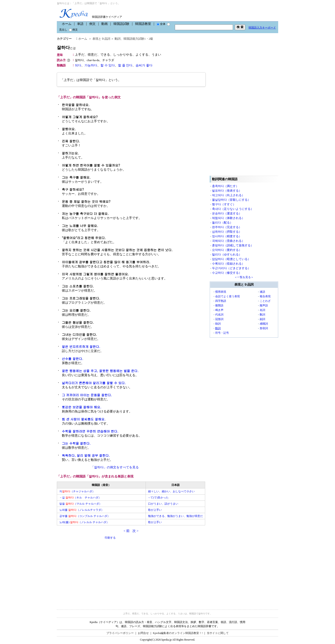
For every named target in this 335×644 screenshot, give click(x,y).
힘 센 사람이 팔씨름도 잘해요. (84, 419)
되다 (78, 65)
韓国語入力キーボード (262, 28)
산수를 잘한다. (72, 359)
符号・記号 (222, 333)
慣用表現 (221, 292)
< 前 (127, 531)
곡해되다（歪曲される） (228, 241)
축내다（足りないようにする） (233, 209)
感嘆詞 (264, 324)
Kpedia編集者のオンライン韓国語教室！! (178, 633)
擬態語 (219, 305)
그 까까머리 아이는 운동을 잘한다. (87, 395)
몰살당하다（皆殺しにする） (231, 200)
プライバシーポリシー (120, 633)
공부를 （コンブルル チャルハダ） (85, 516)
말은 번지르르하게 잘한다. (81, 347)
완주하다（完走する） (227, 227)
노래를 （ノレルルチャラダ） (82, 510)
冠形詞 (219, 319)
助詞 (218, 324)
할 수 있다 (108, 65)
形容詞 (264, 328)
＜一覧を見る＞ (244, 277)
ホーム (67, 24)
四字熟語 (221, 301)
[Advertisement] (91, 572)
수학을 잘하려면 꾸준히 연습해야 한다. (90, 431)
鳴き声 (219, 310)
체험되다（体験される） (228, 218)
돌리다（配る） (222, 223)
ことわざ (265, 301)
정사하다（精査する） (227, 236)
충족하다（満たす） (225, 186)
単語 (80, 24)
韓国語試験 (121, 24)
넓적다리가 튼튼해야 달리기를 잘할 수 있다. (94, 383)
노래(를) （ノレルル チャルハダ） (84, 522)
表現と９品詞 (101, 39)
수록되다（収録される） (228, 264)
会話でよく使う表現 (228, 296)
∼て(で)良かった (158, 498)
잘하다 (66, 48)
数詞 (262, 315)
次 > (135, 531)
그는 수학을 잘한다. (76, 443)
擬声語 (264, 305)
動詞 (118, 39)
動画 (105, 24)
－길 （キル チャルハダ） (80, 498)
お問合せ (143, 633)
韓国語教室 (143, 24)
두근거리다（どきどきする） (231, 268)
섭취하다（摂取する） (227, 232)
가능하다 (91, 65)
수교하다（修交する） (227, 273)
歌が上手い (155, 510)
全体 (161, 24)
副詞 (262, 319)
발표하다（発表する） (227, 191)
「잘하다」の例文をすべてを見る (115, 467)
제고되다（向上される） (228, 195)
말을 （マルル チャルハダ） (81, 504)
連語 (262, 292)
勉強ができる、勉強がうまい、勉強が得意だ (175, 516)
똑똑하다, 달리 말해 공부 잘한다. (86, 455)
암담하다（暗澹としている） (231, 259)
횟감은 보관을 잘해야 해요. (82, 407)
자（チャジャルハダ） (77, 491)
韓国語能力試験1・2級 (138, 39)
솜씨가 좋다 (144, 65)
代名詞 (219, 315)
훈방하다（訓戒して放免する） (233, 245)
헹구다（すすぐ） (224, 204)
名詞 (262, 310)
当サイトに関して (218, 633)
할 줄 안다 (125, 65)
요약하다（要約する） (227, 250)
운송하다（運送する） (227, 213)
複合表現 (265, 296)
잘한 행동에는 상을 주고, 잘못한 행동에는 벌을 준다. (100, 371)
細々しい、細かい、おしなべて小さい (171, 491)
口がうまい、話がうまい (163, 504)
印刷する (110, 538)
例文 (92, 24)
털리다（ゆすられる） (227, 254)
